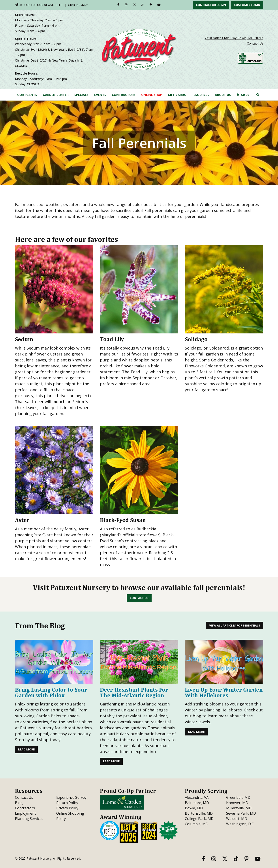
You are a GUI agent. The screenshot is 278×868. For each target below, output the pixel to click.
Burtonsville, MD (199, 813)
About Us (223, 95)
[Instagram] (126, 5)
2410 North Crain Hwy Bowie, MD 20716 (234, 38)
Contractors (124, 95)
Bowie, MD (194, 808)
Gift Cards (177, 95)
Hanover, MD (237, 803)
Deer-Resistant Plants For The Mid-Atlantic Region (134, 692)
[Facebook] (118, 5)
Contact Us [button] (139, 598)
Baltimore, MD (197, 803)
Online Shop (152, 95)
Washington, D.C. (240, 824)
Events (100, 95)
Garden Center (56, 95)
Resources (200, 95)
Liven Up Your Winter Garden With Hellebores (224, 692)
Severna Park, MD (241, 813)
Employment (25, 813)
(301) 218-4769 (78, 5)
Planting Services (29, 819)
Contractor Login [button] (211, 5)
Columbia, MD (197, 824)
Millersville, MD (239, 808)
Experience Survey (71, 797)
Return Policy (67, 803)
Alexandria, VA (197, 797)
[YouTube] (159, 5)
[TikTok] (143, 5)
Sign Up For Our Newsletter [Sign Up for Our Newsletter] (39, 5)
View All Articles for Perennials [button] (235, 625)
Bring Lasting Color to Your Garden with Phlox (51, 692)
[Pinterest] (151, 5)
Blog (19, 803)
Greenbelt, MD (238, 797)
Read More (26, 749)
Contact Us (255, 43)
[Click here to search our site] (258, 95)
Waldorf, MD (237, 819)
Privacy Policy (67, 808)
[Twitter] (134, 5)
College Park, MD (199, 819)
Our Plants (27, 95)
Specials (81, 95)
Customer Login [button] (247, 5)
